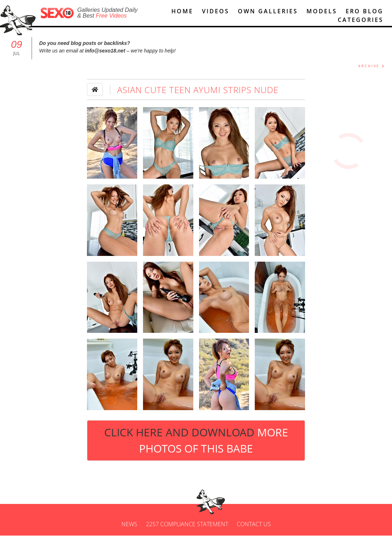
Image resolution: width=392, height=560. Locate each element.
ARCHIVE (369, 67)
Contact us (254, 547)
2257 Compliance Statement (187, 547)
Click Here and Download (196, 441)
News (129, 547)
